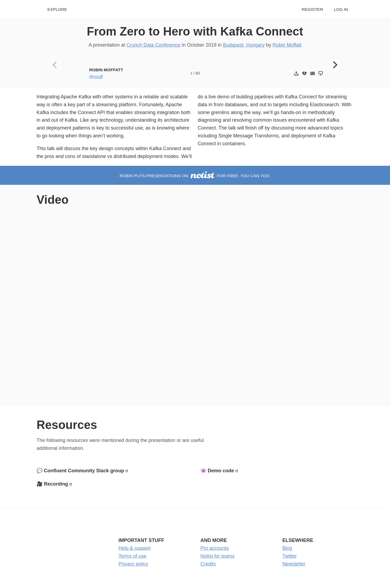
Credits (208, 564)
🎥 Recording (52, 484)
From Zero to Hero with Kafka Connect (195, 31)
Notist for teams (217, 556)
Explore (57, 9)
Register (312, 9)
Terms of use (133, 556)
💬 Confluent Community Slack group (80, 471)
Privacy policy (134, 564)
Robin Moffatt (287, 45)
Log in (341, 9)
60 (198, 73)
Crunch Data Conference (153, 45)
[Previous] (56, 65)
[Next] (335, 65)
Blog (287, 548)
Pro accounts (215, 548)
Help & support (135, 548)
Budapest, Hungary (244, 45)
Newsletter (294, 564)
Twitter (290, 556)
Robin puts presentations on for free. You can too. (195, 176)
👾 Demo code (217, 471)
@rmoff (96, 77)
